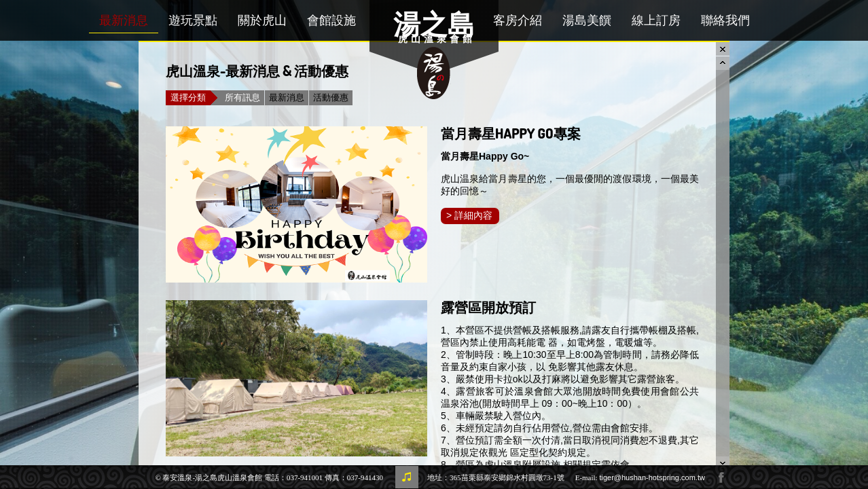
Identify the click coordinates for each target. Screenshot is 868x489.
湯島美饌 (587, 20)
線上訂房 (656, 20)
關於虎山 (262, 20)
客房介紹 (518, 20)
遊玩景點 (193, 20)
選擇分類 (191, 98)
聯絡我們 (725, 20)
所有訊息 (242, 97)
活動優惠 (331, 97)
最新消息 (124, 20)
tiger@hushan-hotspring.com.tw (652, 477)
